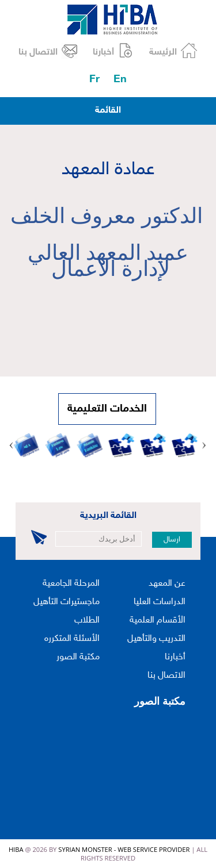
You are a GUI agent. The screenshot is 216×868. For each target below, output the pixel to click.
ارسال (172, 540)
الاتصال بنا (38, 53)
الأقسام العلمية (158, 621)
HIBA (16, 849)
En (120, 80)
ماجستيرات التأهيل (67, 602)
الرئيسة (163, 53)
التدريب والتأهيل (156, 639)
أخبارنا (103, 53)
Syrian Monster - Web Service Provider (124, 849)
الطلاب (87, 621)
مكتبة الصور (78, 657)
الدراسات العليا (160, 602)
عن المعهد (167, 584)
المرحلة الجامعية (71, 584)
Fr (94, 80)
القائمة (108, 111)
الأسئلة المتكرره (72, 639)
